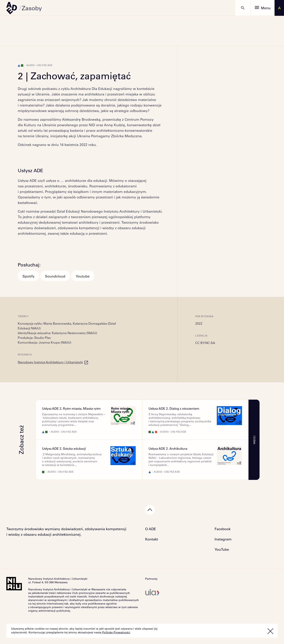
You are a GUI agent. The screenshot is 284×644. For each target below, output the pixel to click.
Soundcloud (55, 276)
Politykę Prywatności (116, 632)
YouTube (222, 549)
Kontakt (152, 539)
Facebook (223, 529)
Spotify (28, 276)
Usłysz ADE (45, 65)
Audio (31, 65)
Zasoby (32, 8)
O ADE (151, 529)
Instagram (223, 539)
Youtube (83, 276)
